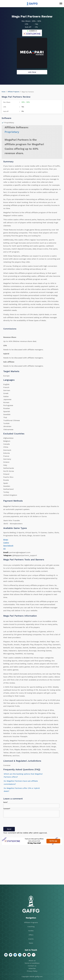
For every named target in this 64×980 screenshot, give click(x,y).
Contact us (32, 966)
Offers (31, 935)
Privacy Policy (32, 971)
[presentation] (20, 823)
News (31, 943)
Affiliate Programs (14, 92)
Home (4, 92)
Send (9, 829)
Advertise (32, 968)
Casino (6, 543)
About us (32, 961)
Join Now (32, 72)
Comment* (7, 809)
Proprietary (12, 132)
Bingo (6, 540)
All (4, 549)
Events (31, 939)
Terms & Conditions (32, 963)
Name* (6, 802)
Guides (31, 931)
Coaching (31, 927)
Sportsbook (8, 546)
